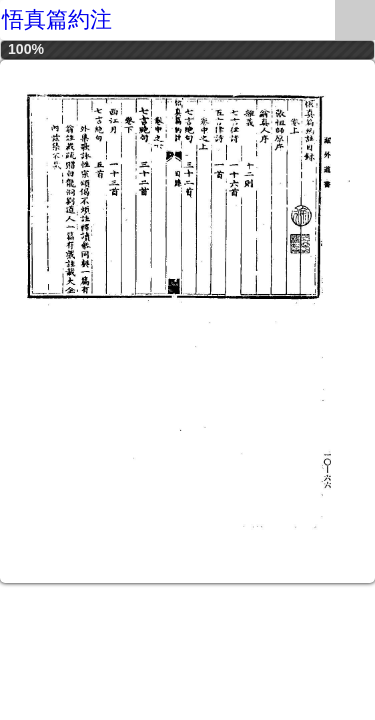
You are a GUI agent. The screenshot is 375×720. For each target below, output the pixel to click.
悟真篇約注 (57, 19)
